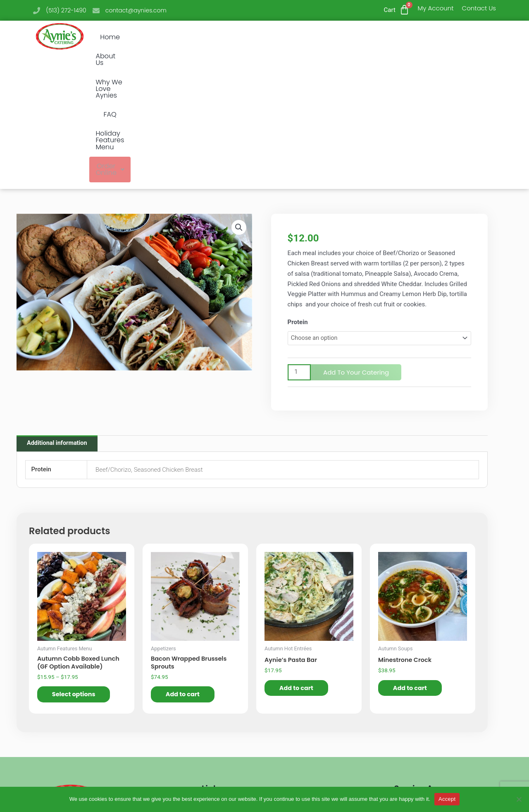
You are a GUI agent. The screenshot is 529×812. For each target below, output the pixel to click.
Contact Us (479, 8)
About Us (179, 37)
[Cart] (404, 10)
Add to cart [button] (185, 562)
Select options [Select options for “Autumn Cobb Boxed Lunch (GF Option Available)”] (76, 562)
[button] (434, 37)
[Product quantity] (300, 238)
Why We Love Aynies (242, 37)
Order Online (434, 37)
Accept (447, 799)
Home (140, 37)
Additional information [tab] (58, 309)
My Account (436, 8)
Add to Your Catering (357, 238)
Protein (298, 187)
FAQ (297, 37)
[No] (519, 799)
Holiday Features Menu (356, 37)
